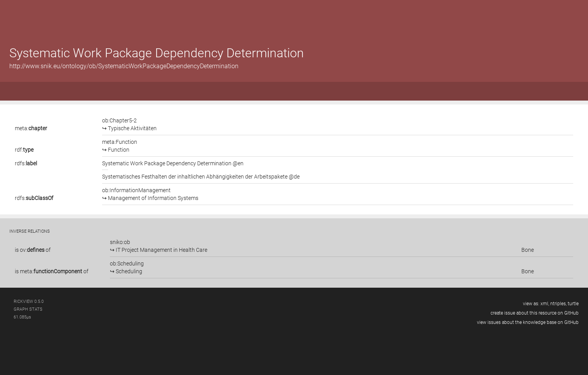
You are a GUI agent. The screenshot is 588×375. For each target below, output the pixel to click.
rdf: (24, 150)
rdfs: (26, 163)
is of (33, 250)
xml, (545, 304)
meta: (31, 128)
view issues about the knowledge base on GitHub (528, 322)
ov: (32, 250)
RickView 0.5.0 (29, 302)
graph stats (28, 309)
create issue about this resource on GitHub (535, 313)
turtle (573, 304)
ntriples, (558, 304)
